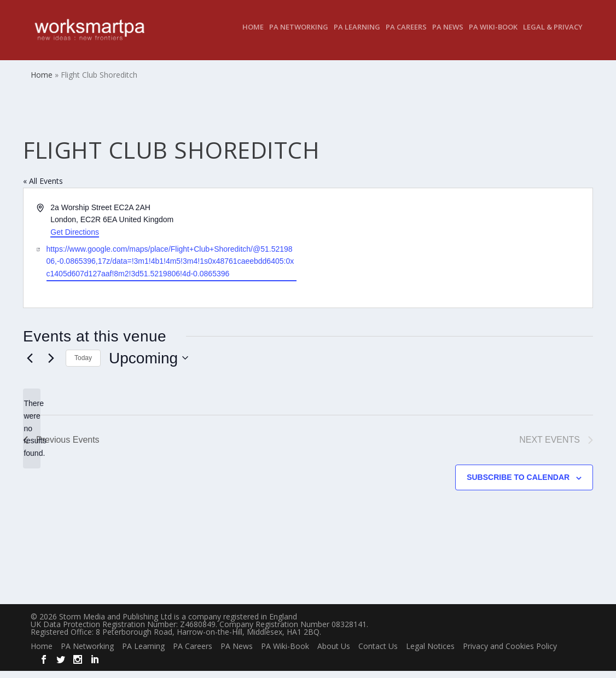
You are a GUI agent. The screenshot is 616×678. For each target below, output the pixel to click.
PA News (448, 35)
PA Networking (299, 35)
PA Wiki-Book (493, 35)
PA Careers (406, 35)
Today (83, 366)
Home (253, 35)
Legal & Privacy (553, 35)
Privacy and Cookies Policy (510, 654)
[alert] (32, 436)
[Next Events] (51, 366)
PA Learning (357, 35)
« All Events (43, 189)
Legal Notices (430, 654)
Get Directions (75, 240)
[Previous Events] (30, 366)
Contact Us (378, 654)
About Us (334, 654)
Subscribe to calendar (518, 485)
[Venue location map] (449, 256)
